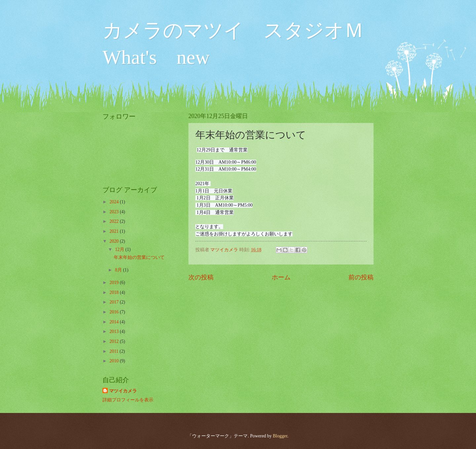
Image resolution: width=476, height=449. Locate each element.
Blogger (280, 436)
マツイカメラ (123, 391)
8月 (119, 270)
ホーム (281, 277)
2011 (115, 351)
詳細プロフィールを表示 (128, 400)
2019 (115, 283)
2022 (115, 221)
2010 (115, 361)
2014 (115, 322)
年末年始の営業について (139, 257)
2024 (115, 202)
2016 (115, 312)
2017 (115, 302)
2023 (115, 212)
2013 (115, 331)
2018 (115, 292)
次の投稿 (201, 277)
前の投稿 (361, 277)
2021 (115, 231)
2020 (115, 241)
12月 (120, 249)
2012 (115, 341)
